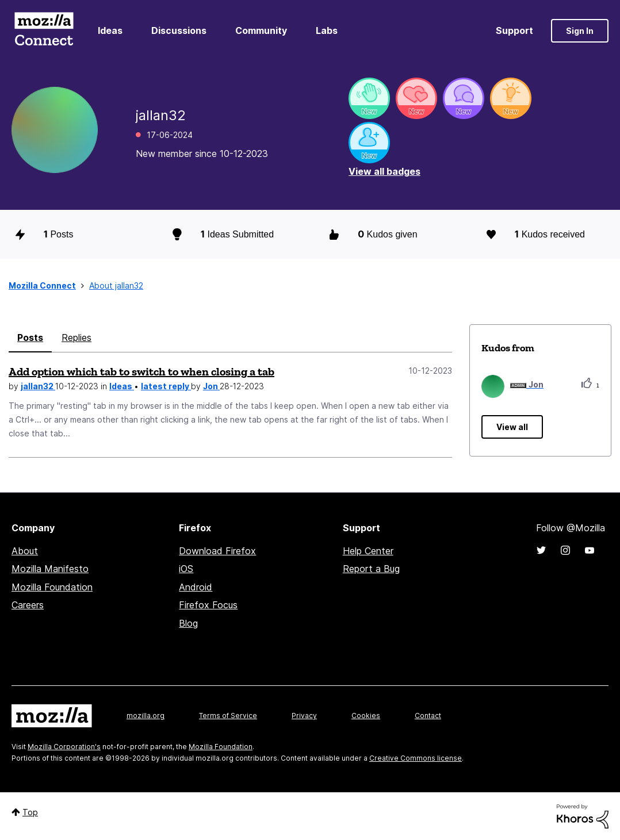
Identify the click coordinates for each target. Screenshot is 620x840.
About (25, 551)
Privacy (304, 716)
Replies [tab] (76, 337)
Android (196, 587)
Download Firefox (217, 551)
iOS (186, 569)
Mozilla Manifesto (50, 569)
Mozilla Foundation (52, 587)
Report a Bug (371, 569)
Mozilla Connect (44, 31)
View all (512, 427)
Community (261, 30)
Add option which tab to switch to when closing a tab (141, 371)
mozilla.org (146, 716)
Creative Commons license (416, 758)
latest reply (166, 386)
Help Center (368, 551)
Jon (211, 386)
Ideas (110, 30)
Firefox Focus (208, 605)
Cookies (366, 716)
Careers (28, 605)
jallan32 (38, 386)
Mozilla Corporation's (64, 747)
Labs (327, 30)
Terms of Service (228, 716)
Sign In (580, 31)
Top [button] (30, 812)
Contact (428, 716)
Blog (188, 623)
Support (514, 30)
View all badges (384, 171)
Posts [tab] (30, 337)
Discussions (179, 30)
